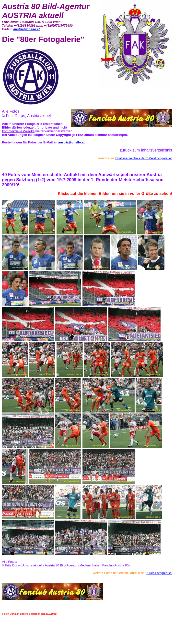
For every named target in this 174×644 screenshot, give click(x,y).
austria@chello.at (26, 29)
